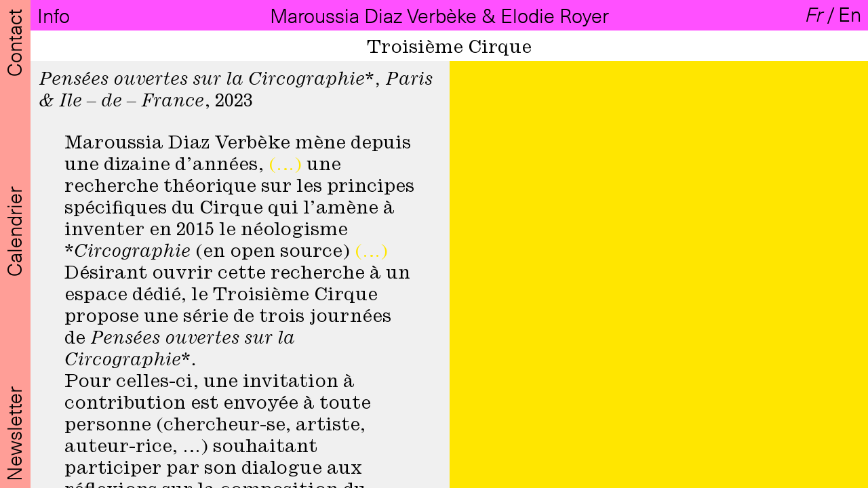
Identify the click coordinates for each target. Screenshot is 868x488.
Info (56, 15)
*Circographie (127, 252)
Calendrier (14, 229)
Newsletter (14, 431)
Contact (14, 40)
